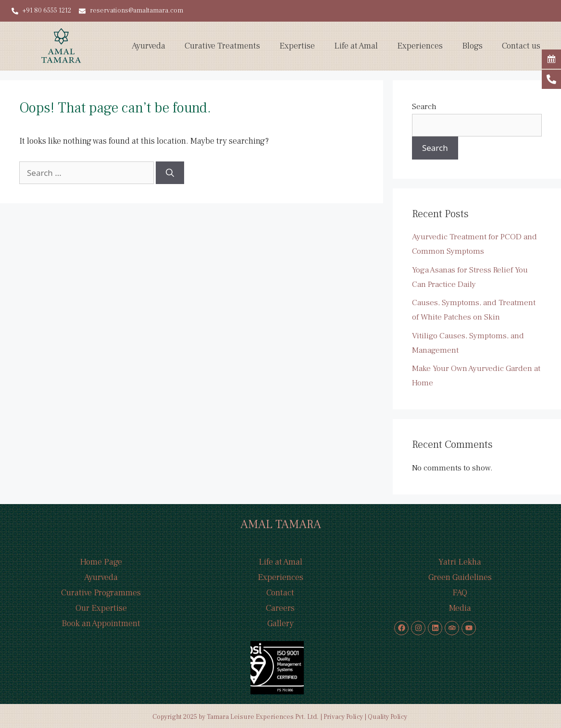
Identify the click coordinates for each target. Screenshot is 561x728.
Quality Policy (388, 717)
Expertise (297, 46)
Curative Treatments (222, 46)
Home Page (101, 562)
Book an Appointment (101, 623)
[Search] (170, 173)
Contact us (521, 46)
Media (460, 608)
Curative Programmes (101, 593)
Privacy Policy (343, 717)
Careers (280, 608)
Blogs (472, 46)
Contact (280, 593)
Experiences (420, 46)
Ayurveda (149, 46)
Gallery (280, 623)
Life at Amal (356, 46)
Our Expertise (101, 608)
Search (424, 107)
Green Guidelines (460, 577)
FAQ (460, 593)
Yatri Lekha (460, 562)
